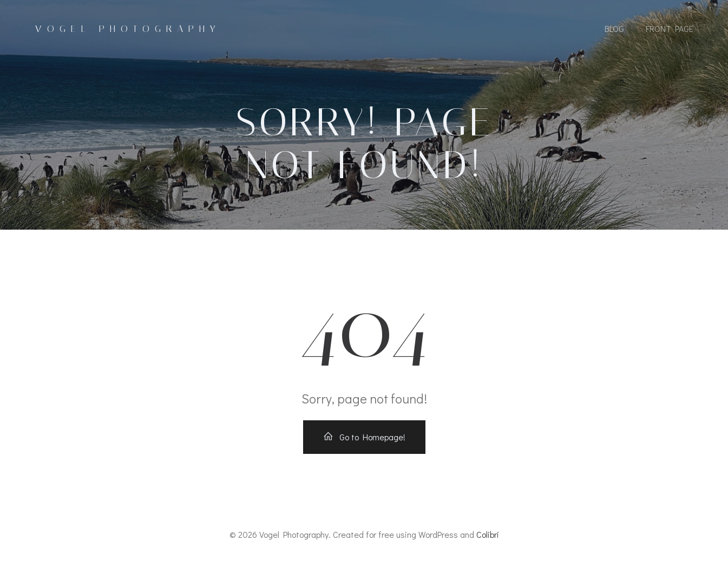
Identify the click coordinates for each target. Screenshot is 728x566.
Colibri (488, 534)
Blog (614, 28)
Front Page (670, 28)
